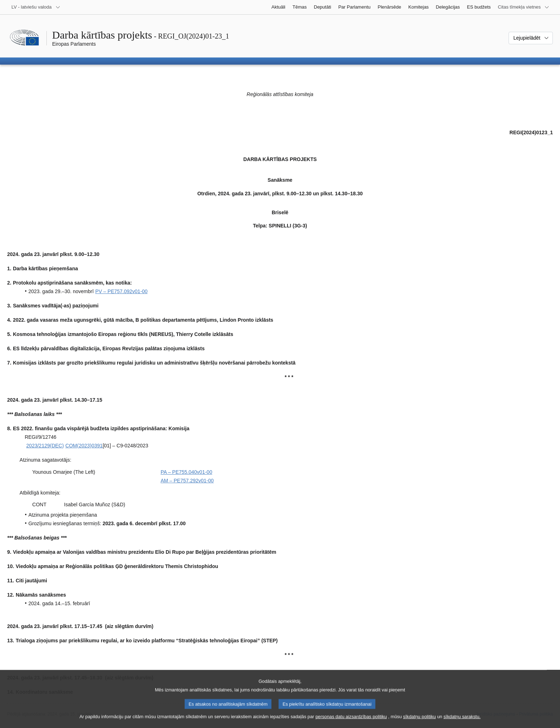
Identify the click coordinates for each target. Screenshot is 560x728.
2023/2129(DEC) (45, 446)
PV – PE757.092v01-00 (121, 291)
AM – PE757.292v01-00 (187, 481)
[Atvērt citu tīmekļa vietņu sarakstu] (524, 7)
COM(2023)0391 (84, 446)
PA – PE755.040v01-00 (187, 472)
